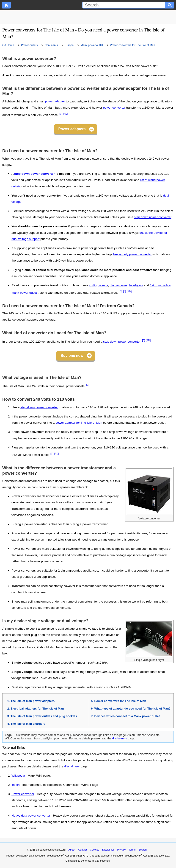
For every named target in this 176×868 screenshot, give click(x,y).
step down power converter (34, 174)
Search (143, 850)
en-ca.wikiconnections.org (51, 850)
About (72, 850)
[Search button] (170, 5)
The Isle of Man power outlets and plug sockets (44, 716)
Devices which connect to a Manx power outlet (127, 716)
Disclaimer (108, 850)
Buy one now (72, 356)
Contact (83, 850)
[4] (124, 291)
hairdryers (136, 285)
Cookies (95, 850)
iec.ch (16, 785)
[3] (61, 114)
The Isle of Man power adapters (33, 701)
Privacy (121, 850)
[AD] (65, 114)
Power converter (23, 794)
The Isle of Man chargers (28, 724)
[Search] (124, 5)
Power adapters (72, 129)
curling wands (99, 285)
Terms (132, 850)
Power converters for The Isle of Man (120, 701)
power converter (114, 108)
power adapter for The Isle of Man (79, 423)
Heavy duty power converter (31, 816)
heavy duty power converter (132, 254)
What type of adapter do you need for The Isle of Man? (133, 709)
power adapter (55, 101)
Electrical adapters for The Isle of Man (37, 709)
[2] (88, 385)
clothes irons (118, 285)
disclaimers (120, 738)
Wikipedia (18, 776)
